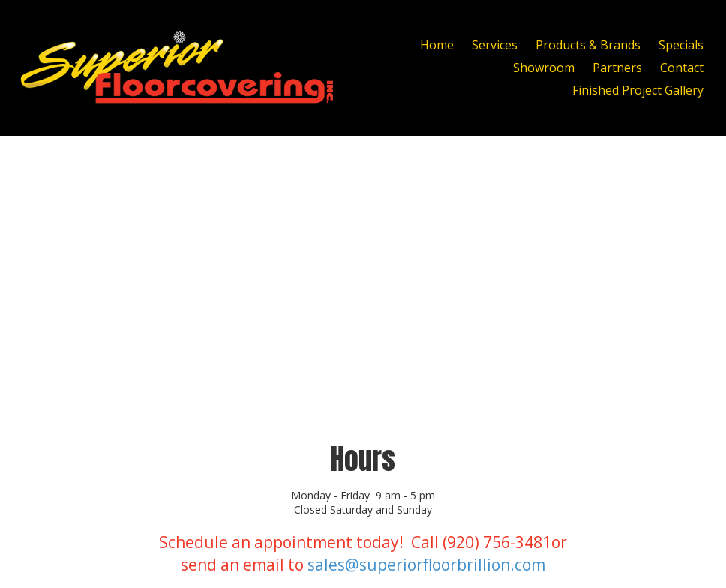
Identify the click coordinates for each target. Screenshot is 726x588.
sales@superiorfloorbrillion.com (426, 565)
